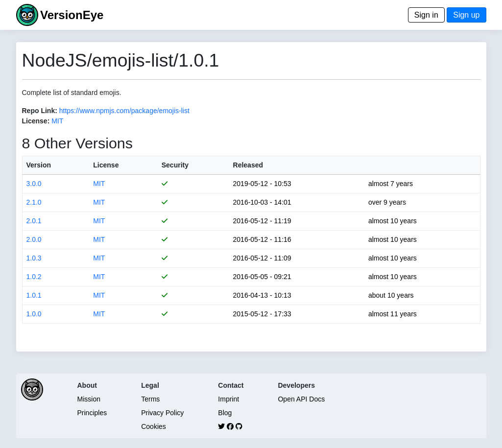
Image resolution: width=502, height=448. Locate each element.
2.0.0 (34, 239)
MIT (57, 121)
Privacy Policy (162, 413)
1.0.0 (34, 314)
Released (248, 165)
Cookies (154, 426)
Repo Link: (40, 111)
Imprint (228, 399)
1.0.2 (34, 277)
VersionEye (72, 15)
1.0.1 (34, 295)
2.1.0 (34, 202)
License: (36, 121)
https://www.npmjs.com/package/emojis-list (124, 111)
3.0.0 (34, 184)
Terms (150, 399)
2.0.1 (34, 221)
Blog (225, 413)
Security (175, 165)
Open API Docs (301, 399)
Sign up (466, 15)
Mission (89, 399)
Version (39, 165)
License (106, 165)
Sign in (426, 15)
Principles (92, 413)
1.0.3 (34, 258)
